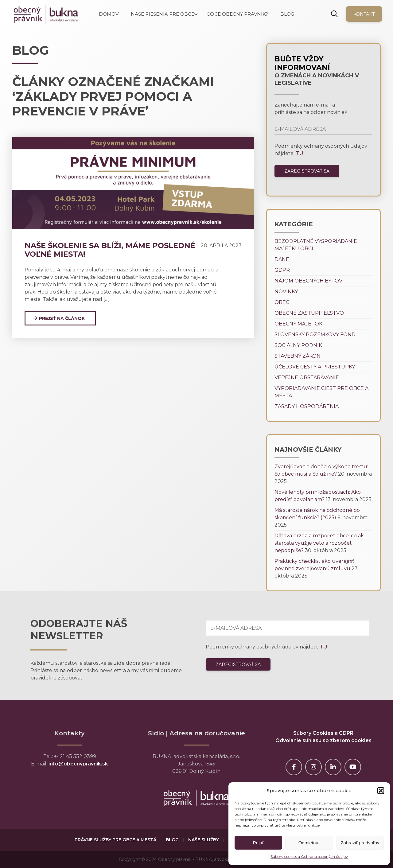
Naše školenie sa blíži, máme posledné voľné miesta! (110, 250)
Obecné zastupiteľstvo (309, 313)
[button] (381, 791)
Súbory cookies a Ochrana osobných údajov (309, 856)
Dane (282, 259)
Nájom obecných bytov (308, 281)
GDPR (282, 270)
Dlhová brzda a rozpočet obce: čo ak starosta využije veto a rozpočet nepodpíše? (319, 543)
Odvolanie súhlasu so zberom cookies (323, 740)
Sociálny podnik (298, 345)
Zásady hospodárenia (307, 406)
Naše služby (203, 840)
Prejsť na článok (62, 318)
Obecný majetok (298, 324)
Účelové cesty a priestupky (315, 367)
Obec (282, 302)
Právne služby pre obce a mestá (115, 840)
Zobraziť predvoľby (360, 843)
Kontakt (364, 14)
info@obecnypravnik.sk (78, 764)
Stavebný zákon (298, 356)
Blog (172, 840)
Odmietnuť (309, 843)
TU (299, 153)
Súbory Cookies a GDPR (323, 733)
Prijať (259, 843)
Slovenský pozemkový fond (315, 335)
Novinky (286, 292)
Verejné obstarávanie (307, 378)
